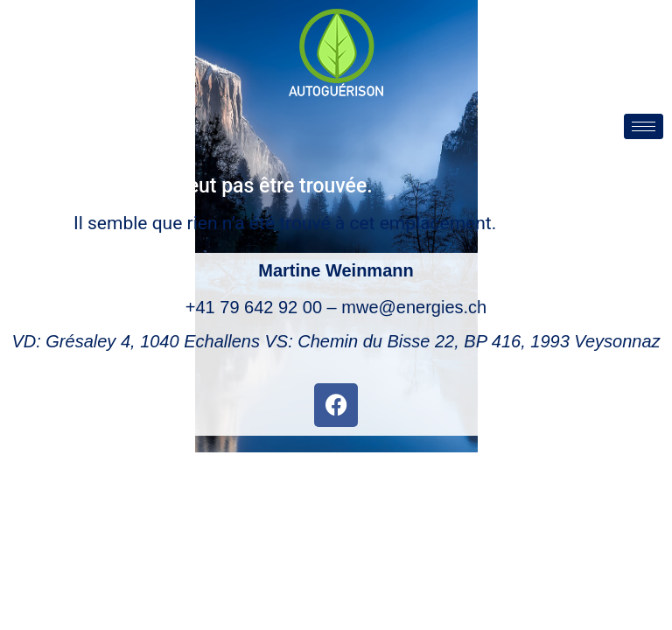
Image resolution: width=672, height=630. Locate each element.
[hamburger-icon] (644, 126)
